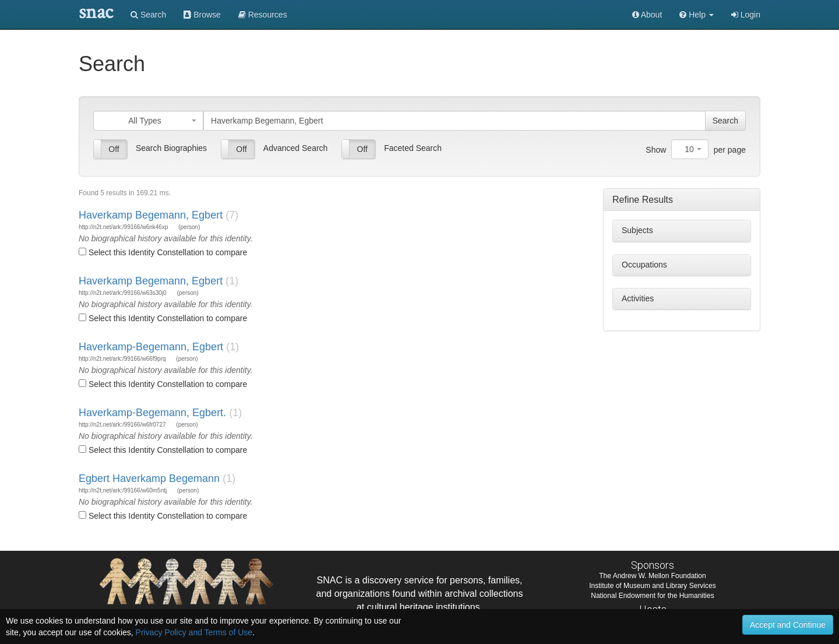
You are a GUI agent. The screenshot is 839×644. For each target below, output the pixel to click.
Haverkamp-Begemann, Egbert (151, 347)
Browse (202, 15)
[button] (697, 15)
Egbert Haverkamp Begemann (149, 478)
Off (114, 149)
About (647, 15)
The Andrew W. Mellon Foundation (652, 576)
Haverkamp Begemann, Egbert (151, 215)
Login (746, 15)
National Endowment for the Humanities (652, 596)
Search (148, 15)
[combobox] (148, 121)
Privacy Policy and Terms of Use (194, 632)
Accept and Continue (788, 625)
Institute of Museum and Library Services (652, 586)
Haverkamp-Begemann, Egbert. (152, 413)
